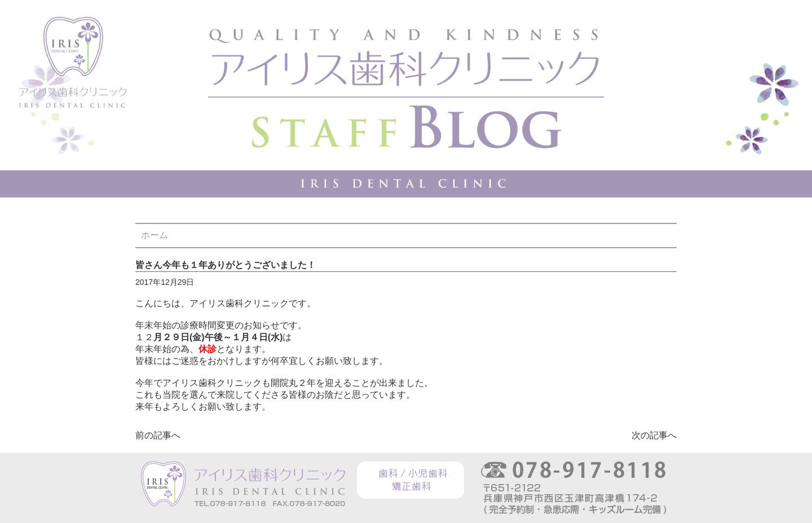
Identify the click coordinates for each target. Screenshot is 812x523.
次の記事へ (654, 435)
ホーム (155, 235)
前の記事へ (158, 435)
